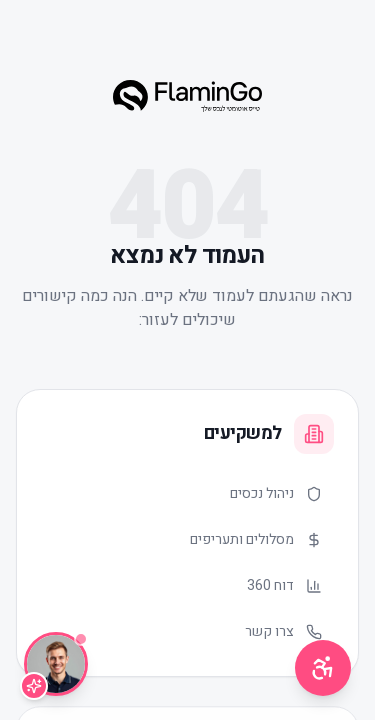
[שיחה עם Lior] (56, 664)
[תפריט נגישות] (323, 668)
